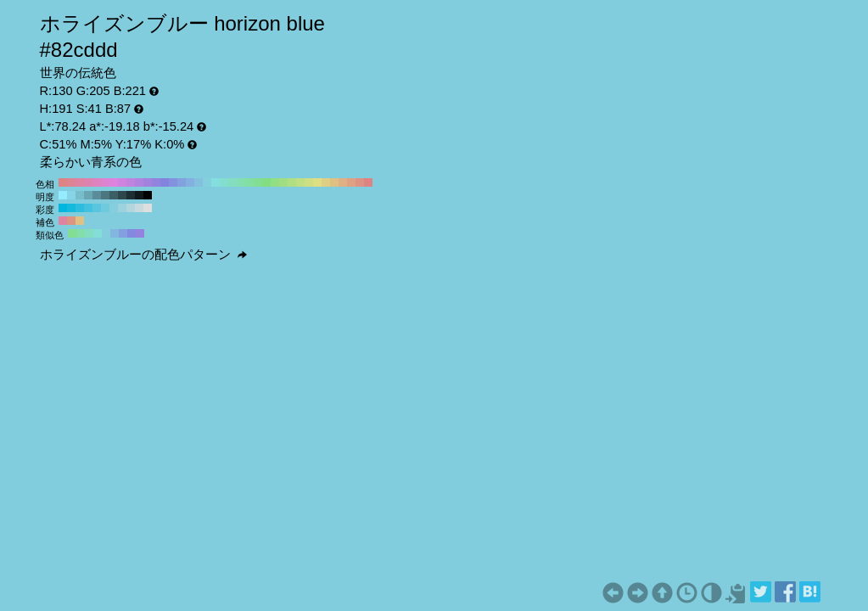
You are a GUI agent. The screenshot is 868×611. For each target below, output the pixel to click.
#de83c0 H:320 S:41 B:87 (97, 182)
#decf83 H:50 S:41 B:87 (326, 182)
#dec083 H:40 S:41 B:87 (334, 182)
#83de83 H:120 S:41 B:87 (266, 182)
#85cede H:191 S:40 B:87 (114, 208)
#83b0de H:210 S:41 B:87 (190, 182)
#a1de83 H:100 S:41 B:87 (283, 182)
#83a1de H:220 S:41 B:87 (182, 182)
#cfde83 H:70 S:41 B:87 (309, 182)
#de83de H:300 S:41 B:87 (114, 182)
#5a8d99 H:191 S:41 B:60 (97, 195)
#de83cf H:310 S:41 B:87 (105, 182)
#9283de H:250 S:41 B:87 (156, 182)
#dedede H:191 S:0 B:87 (148, 208)
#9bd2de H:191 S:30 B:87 (122, 208)
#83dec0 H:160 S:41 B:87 (232, 182)
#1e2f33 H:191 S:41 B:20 (131, 195)
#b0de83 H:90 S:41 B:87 (292, 182)
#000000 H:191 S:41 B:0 (148, 195)
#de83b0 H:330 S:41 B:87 (88, 182)
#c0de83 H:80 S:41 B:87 (300, 182)
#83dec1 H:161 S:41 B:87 (89, 233)
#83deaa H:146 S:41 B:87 (81, 233)
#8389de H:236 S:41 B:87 (132, 233)
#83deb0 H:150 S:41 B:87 (241, 182)
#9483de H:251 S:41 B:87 (140, 233)
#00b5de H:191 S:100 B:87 (63, 208)
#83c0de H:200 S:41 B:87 (199, 182)
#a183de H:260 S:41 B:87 (148, 182)
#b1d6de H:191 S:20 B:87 (131, 208)
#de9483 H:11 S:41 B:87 (71, 221)
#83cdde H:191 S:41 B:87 (106, 233)
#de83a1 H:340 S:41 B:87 (80, 182)
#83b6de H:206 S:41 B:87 (115, 233)
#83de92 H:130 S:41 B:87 (258, 182)
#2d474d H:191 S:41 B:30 (122, 195)
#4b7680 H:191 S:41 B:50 (105, 195)
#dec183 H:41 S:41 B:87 (80, 221)
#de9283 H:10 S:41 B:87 (360, 182)
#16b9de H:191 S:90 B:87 (71, 208)
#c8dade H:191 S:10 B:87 (139, 208)
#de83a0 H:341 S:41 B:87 (63, 221)
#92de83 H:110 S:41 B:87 (275, 182)
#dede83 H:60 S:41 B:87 (317, 182)
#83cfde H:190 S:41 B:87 (207, 182)
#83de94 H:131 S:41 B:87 (72, 233)
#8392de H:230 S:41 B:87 (173, 182)
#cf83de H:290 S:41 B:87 (122, 182)
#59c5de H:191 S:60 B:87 (97, 208)
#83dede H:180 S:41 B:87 (216, 182)
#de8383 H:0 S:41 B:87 (368, 182)
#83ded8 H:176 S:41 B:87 (98, 233)
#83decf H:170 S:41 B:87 (224, 182)
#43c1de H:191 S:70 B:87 (88, 208)
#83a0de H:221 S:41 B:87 (123, 233)
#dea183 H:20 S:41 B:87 (351, 182)
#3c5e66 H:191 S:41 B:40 (114, 195)
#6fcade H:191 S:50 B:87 (105, 208)
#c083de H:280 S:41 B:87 (131, 182)
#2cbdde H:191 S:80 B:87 (80, 208)
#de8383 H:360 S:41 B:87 (63, 182)
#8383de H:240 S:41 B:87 (165, 182)
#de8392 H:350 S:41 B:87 (71, 182)
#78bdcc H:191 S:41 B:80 (80, 195)
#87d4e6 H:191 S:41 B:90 (71, 195)
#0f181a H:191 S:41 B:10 (139, 195)
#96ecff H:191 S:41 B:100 (63, 195)
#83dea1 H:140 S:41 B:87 (249, 182)
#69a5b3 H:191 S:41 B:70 (88, 195)
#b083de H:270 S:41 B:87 (139, 182)
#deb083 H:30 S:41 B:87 (343, 182)
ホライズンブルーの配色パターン (143, 255)
